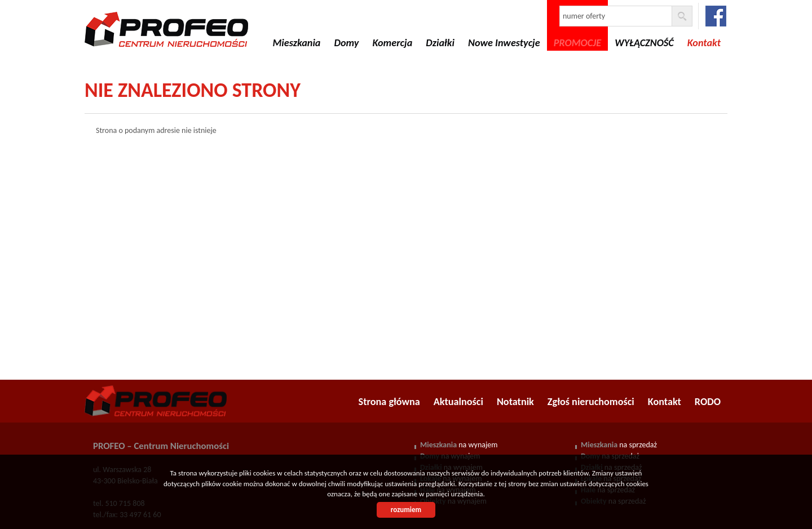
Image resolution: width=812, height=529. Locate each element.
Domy (346, 43)
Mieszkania (296, 43)
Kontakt (665, 402)
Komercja (392, 43)
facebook (716, 16)
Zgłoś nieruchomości (591, 402)
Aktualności (458, 402)
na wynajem (459, 445)
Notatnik (515, 402)
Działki (440, 43)
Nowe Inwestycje (504, 43)
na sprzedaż (619, 445)
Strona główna (389, 402)
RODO (708, 402)
